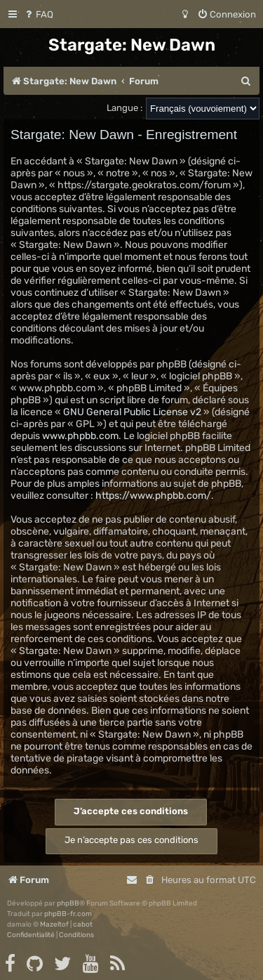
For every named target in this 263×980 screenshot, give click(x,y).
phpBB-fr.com (68, 914)
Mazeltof (54, 925)
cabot (83, 925)
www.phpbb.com (80, 436)
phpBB (68, 903)
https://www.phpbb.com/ (153, 496)
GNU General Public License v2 (132, 412)
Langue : (124, 108)
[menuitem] (38, 14)
